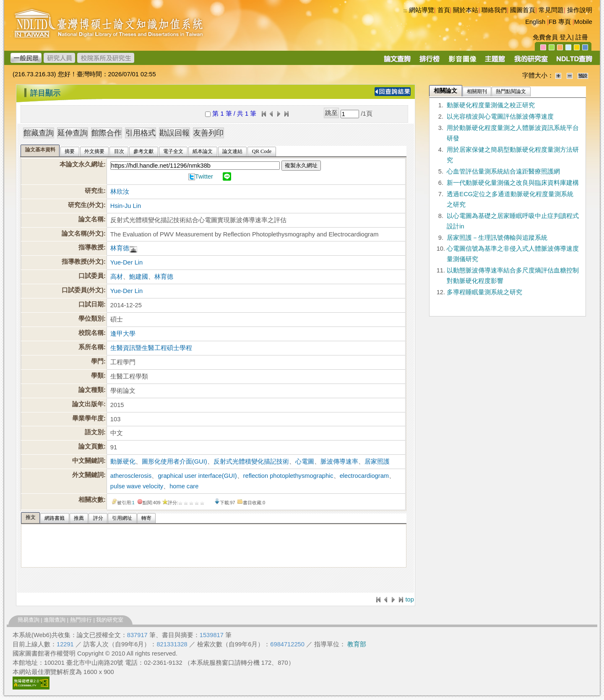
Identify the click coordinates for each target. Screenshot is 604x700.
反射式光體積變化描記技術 (251, 461)
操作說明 (580, 10)
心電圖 (305, 461)
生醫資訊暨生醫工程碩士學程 (151, 348)
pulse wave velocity (137, 486)
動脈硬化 (123, 461)
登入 (566, 37)
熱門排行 (81, 620)
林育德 (120, 248)
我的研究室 (110, 620)
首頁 (444, 10)
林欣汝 (120, 192)
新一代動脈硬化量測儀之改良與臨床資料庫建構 (513, 183)
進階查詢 (55, 620)
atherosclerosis (131, 476)
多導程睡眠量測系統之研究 (484, 292)
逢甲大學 (123, 334)
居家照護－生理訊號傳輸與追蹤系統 (497, 238)
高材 (117, 277)
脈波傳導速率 (339, 461)
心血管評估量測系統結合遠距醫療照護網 (503, 171)
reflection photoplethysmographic (288, 476)
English (535, 22)
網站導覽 (422, 10)
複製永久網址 (301, 165)
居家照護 (377, 461)
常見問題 (551, 10)
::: (405, 10)
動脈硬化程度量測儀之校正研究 (491, 105)
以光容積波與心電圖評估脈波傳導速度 (500, 117)
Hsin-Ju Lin (126, 206)
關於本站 (466, 10)
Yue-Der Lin (126, 262)
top (409, 599)
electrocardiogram (364, 476)
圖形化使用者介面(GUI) (174, 461)
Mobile (583, 22)
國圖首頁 (523, 10)
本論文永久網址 (82, 164)
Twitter (204, 176)
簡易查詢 (29, 620)
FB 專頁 (560, 22)
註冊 (582, 37)
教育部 (357, 644)
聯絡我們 (494, 10)
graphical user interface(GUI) (197, 476)
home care (184, 486)
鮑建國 (139, 277)
